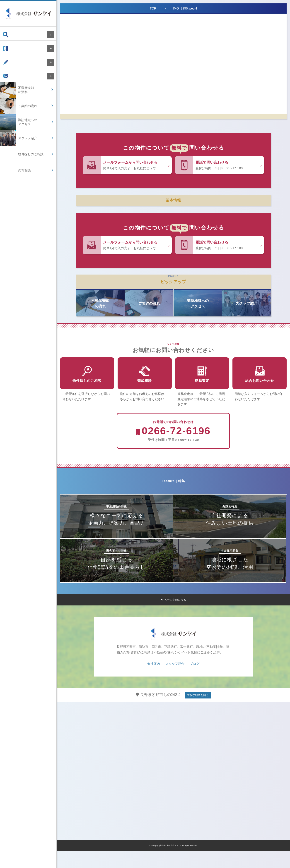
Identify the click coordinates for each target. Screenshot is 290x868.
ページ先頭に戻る (173, 617)
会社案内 (13, 51)
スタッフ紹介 (175, 680)
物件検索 (13, 35)
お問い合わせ (16, 83)
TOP (153, 8)
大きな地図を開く (198, 712)
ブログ (12, 67)
